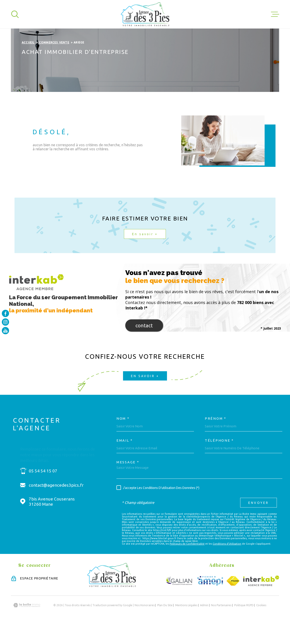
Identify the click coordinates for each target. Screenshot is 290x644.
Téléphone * (219, 459)
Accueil (28, 61)
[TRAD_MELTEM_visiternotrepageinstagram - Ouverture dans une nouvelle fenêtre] (5, 322)
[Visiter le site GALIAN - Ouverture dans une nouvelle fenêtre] (179, 600)
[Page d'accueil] (145, 14)
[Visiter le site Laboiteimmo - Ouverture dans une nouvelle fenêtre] (27, 624)
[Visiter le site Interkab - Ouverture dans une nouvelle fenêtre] (261, 600)
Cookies (261, 624)
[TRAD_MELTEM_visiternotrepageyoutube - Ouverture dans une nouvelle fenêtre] (5, 331)
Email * (125, 459)
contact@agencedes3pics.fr (56, 504)
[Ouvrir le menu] (275, 14)
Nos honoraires (145, 624)
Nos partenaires (221, 624)
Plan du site (165, 624)
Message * (128, 481)
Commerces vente (54, 61)
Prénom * (216, 437)
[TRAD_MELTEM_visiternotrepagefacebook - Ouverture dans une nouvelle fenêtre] (5, 313)
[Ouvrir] (15, 14)
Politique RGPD (244, 624)
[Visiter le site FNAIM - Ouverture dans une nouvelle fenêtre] (233, 600)
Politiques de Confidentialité (187, 562)
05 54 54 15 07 (43, 490)
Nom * (123, 437)
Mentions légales (186, 624)
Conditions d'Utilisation (227, 562)
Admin (204, 624)
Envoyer (259, 522)
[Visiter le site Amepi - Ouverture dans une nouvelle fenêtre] (210, 600)
